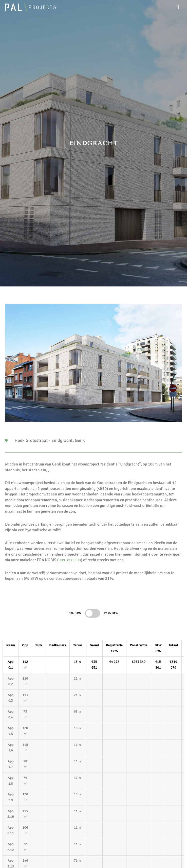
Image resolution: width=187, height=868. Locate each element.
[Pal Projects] (30, 7)
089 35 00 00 (70, 560)
